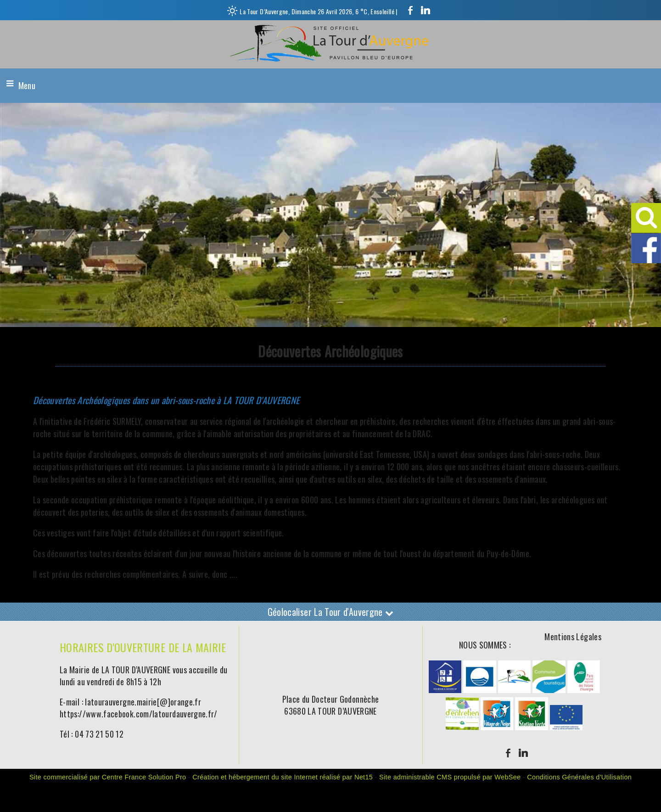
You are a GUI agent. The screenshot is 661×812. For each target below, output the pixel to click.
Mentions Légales (573, 637)
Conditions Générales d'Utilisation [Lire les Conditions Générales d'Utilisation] (579, 777)
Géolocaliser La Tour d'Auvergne (331, 612)
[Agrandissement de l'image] (445, 689)
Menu (27, 85)
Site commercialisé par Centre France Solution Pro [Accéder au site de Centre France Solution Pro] (108, 777)
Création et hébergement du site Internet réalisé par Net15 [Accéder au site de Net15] (283, 777)
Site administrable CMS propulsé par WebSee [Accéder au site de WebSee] (450, 777)
